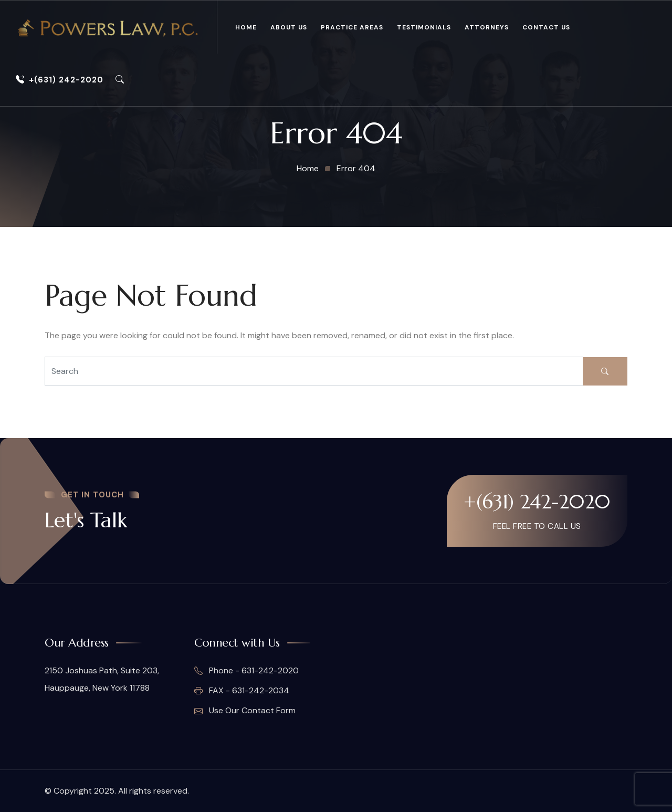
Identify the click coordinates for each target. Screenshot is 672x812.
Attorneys (487, 27)
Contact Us (546, 27)
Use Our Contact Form (245, 711)
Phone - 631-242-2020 (246, 671)
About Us (289, 27)
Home (246, 27)
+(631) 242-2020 (60, 80)
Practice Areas (352, 27)
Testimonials (424, 27)
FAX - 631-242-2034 (242, 691)
